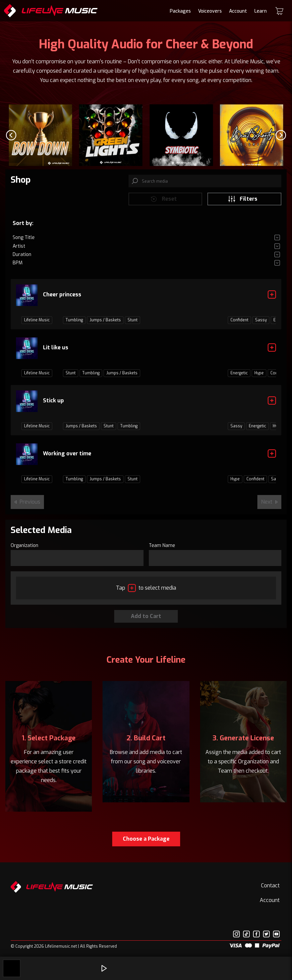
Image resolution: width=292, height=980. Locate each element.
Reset (163, 204)
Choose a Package (146, 844)
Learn (261, 11)
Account (238, 11)
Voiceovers (210, 11)
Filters (243, 204)
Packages (180, 11)
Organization (24, 550)
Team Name (162, 550)
